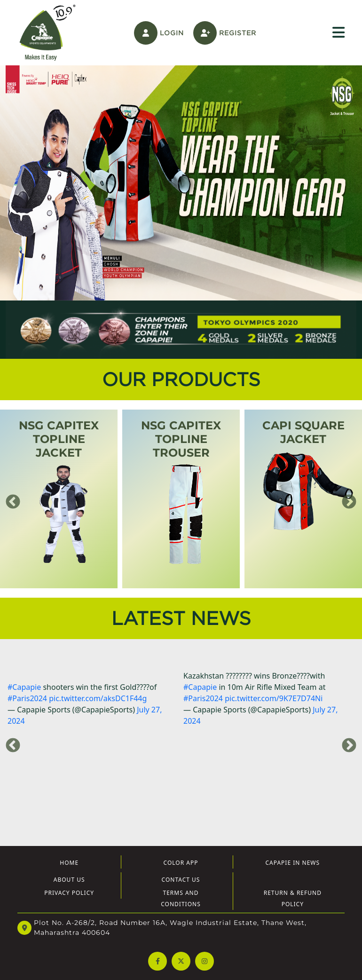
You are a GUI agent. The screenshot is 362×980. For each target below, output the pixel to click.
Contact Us (181, 880)
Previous (9, 499)
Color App (181, 863)
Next (346, 499)
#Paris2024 (27, 698)
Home (69, 863)
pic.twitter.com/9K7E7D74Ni (274, 698)
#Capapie (24, 687)
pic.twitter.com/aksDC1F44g (98, 698)
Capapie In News (293, 863)
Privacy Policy (69, 893)
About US (69, 880)
